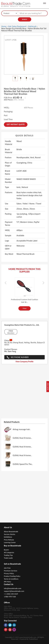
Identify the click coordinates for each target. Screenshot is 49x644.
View (24, 308)
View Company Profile (24, 362)
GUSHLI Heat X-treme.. (22, 438)
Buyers (6, 550)
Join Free (7, 568)
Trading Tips (8, 555)
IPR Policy (8, 582)
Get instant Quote (16, 124)
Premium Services (11, 571)
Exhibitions (8, 537)
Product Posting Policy (12, 576)
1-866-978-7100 (10, 597)
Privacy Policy (9, 573)
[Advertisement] (24, 393)
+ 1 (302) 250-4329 (11, 594)
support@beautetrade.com (14, 591)
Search (24, 19)
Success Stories (10, 534)
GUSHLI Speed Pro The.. (23, 464)
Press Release (9, 540)
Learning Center (10, 543)
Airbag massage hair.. (22, 429)
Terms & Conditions (11, 579)
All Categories (9, 553)
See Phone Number (20, 357)
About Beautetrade (11, 532)
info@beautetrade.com (13, 588)
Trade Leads (8, 558)
